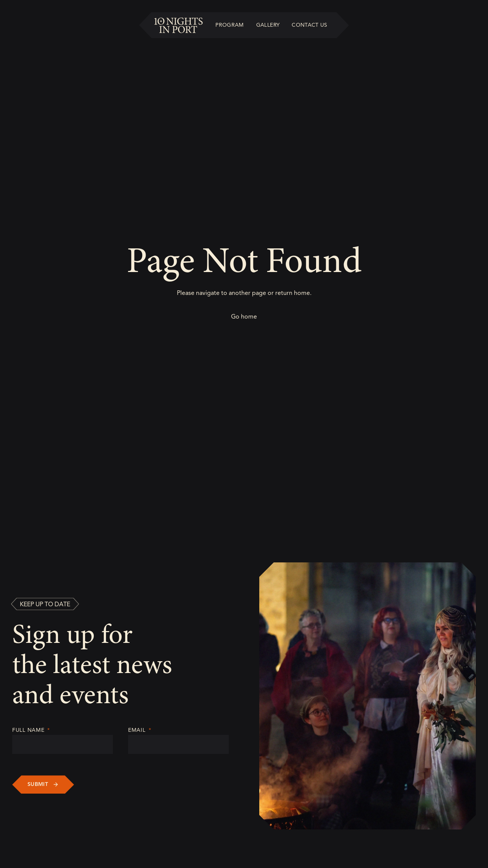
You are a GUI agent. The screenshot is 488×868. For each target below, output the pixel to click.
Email (140, 730)
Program (230, 25)
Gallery (268, 25)
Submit (38, 784)
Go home (244, 317)
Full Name (31, 730)
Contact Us (310, 25)
